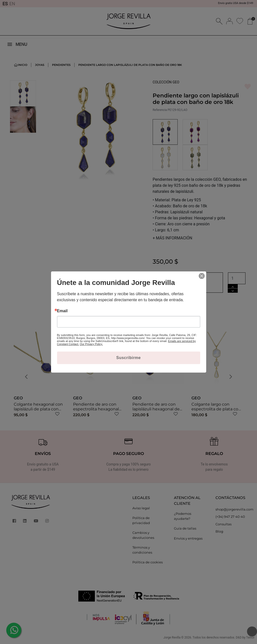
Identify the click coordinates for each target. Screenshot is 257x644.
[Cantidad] (237, 278)
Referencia (160, 110)
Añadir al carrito (188, 282)
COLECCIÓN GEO (166, 82)
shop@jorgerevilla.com (232, 509)
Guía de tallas (185, 528)
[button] (28, 377)
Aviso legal (141, 508)
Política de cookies (148, 562)
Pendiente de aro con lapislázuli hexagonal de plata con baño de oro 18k (158, 409)
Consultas (223, 524)
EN (12, 4)
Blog (219, 531)
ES (5, 4)
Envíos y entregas (188, 538)
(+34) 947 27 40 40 (230, 517)
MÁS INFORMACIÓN (172, 238)
